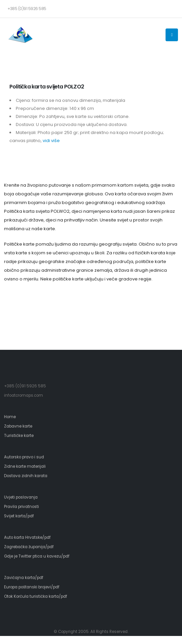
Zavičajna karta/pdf (24, 578)
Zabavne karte (18, 426)
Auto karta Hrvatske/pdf (27, 537)
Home (10, 417)
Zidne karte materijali (25, 466)
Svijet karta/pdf (19, 516)
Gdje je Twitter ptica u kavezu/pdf (37, 556)
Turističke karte (19, 436)
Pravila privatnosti (21, 507)
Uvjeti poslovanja (21, 497)
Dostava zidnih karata (26, 476)
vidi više (51, 141)
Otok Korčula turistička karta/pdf (36, 596)
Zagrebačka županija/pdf (29, 547)
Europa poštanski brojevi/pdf (32, 587)
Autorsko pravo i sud (24, 457)
